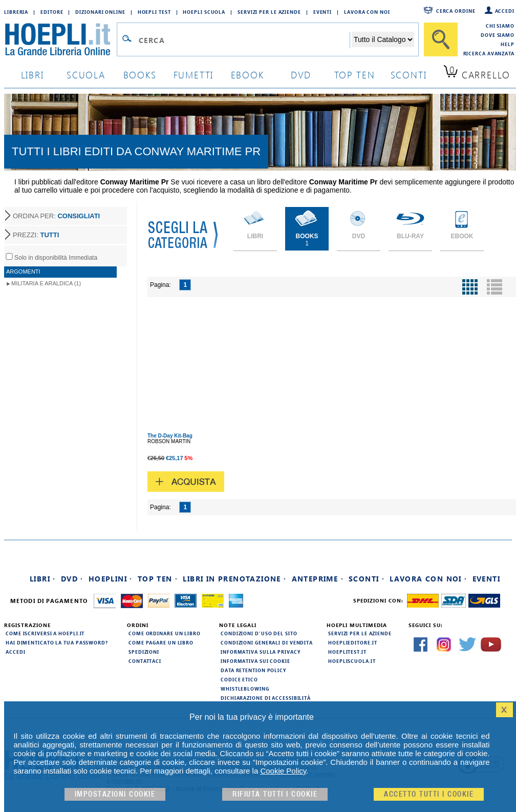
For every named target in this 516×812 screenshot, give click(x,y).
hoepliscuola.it (352, 661)
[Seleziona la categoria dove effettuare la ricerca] (383, 39)
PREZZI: (36, 235)
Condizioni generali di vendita (267, 642)
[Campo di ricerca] (244, 40)
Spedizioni (144, 652)
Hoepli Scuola (204, 12)
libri (33, 75)
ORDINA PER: (56, 216)
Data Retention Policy (253, 670)
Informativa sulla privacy (261, 652)
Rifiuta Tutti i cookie (275, 794)
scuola (86, 75)
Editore (52, 12)
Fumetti (194, 75)
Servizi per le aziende (269, 12)
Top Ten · (158, 579)
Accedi (505, 11)
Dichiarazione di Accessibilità (266, 698)
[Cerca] (441, 39)
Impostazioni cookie (115, 794)
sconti (409, 75)
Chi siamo (500, 26)
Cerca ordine (456, 11)
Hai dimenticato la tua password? (57, 642)
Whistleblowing (245, 689)
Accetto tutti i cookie (429, 794)
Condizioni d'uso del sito (259, 633)
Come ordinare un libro (165, 633)
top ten (355, 75)
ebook (248, 75)
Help (508, 44)
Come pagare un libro (161, 642)
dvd (301, 75)
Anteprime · (318, 579)
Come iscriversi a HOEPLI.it (45, 633)
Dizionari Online (100, 12)
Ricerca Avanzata (489, 53)
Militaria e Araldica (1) (46, 283)
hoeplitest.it (347, 652)
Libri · (43, 579)
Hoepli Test (154, 12)
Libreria (16, 12)
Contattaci (145, 661)
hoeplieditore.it (352, 642)
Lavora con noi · (428, 579)
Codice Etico (239, 679)
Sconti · (367, 579)
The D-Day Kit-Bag (170, 436)
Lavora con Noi (367, 12)
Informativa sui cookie (255, 661)
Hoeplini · (111, 579)
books (140, 75)
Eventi (322, 12)
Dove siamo (498, 35)
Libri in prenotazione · (234, 579)
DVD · (72, 579)
